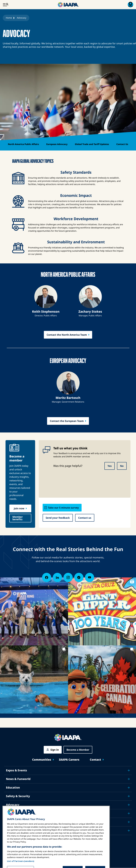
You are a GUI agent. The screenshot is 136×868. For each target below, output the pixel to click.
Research (12, 813)
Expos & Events (16, 770)
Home (9, 18)
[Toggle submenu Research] (129, 813)
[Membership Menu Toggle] (130, 5)
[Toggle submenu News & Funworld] (129, 779)
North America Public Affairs (23, 144)
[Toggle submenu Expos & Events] (129, 770)
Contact (95, 760)
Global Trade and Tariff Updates (92, 144)
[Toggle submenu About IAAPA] (129, 822)
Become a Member (78, 750)
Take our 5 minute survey (63, 508)
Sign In (55, 750)
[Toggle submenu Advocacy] (129, 805)
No (122, 466)
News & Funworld (18, 779)
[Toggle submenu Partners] (129, 831)
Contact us (85, 518)
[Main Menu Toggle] (6, 5)
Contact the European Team (67, 421)
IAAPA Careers (69, 760)
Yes (110, 466)
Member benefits (18, 518)
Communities (42, 760)
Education (13, 788)
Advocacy (13, 805)
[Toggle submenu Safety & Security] (129, 796)
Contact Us (122, 144)
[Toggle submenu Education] (129, 788)
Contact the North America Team (67, 335)
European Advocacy (57, 144)
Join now (19, 508)
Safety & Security (18, 796)
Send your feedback (58, 518)
